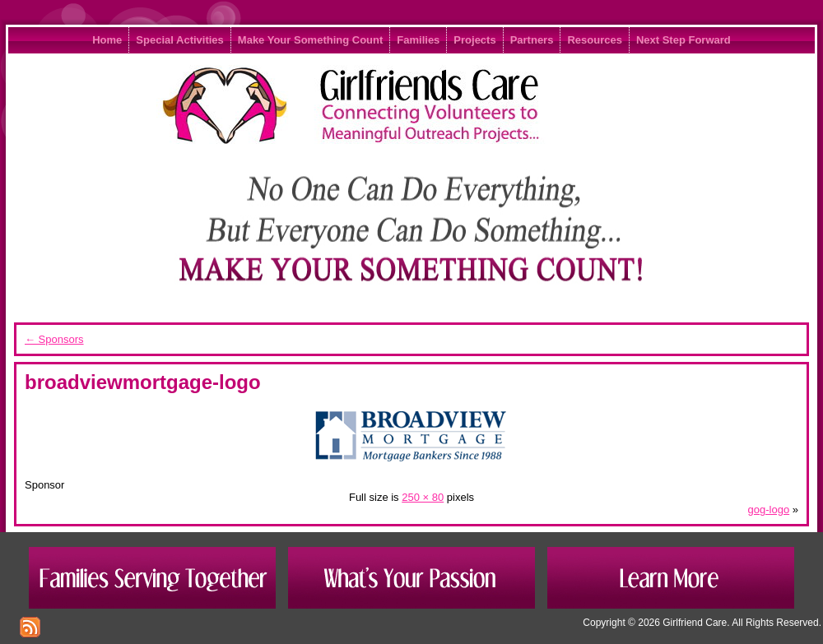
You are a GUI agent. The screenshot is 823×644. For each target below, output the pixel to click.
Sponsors (54, 339)
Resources (594, 40)
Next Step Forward (684, 40)
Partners (532, 40)
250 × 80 (423, 497)
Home (107, 40)
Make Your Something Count (310, 40)
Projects (474, 40)
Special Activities (179, 40)
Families (418, 40)
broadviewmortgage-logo (143, 382)
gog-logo (769, 510)
